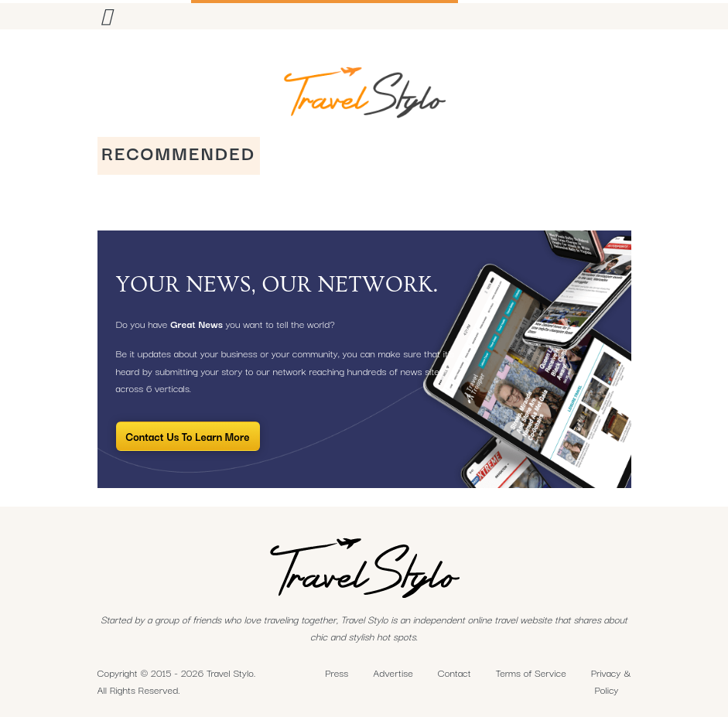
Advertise (393, 672)
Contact (455, 672)
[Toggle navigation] (107, 15)
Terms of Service (531, 672)
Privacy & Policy (611, 681)
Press (337, 672)
